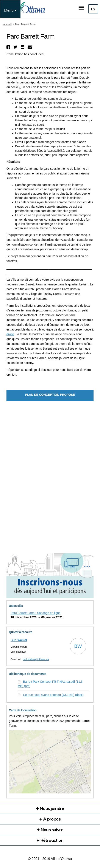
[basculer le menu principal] (81, 8)
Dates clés (16, 606)
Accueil (7, 24)
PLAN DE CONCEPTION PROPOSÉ (50, 395)
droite (10, 334)
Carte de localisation (23, 710)
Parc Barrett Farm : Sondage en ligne (36, 613)
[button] (9, 47)
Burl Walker (19, 640)
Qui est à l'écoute (20, 632)
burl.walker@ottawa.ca (36, 659)
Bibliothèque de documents (27, 674)
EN (93, 9)
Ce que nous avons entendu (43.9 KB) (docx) (53, 695)
